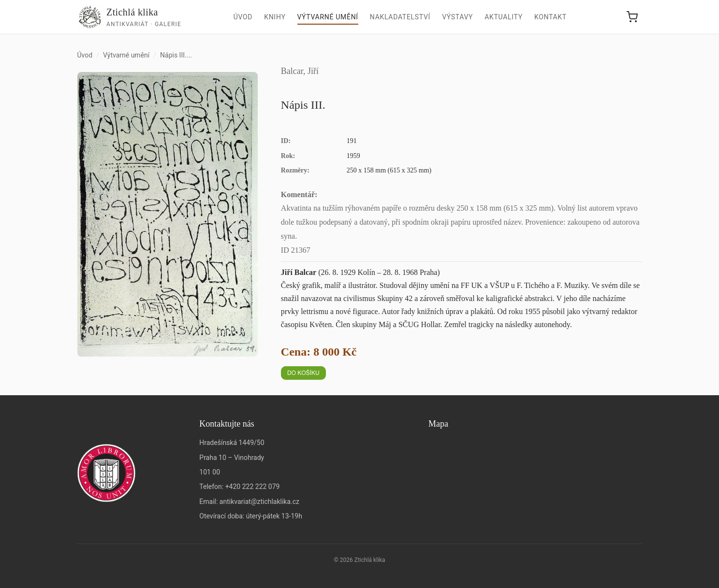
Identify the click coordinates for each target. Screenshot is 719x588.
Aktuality (504, 17)
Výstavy (457, 17)
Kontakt (550, 17)
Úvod (243, 17)
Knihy (275, 17)
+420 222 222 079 (253, 487)
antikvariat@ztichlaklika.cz (259, 502)
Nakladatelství (400, 17)
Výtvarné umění (328, 17)
